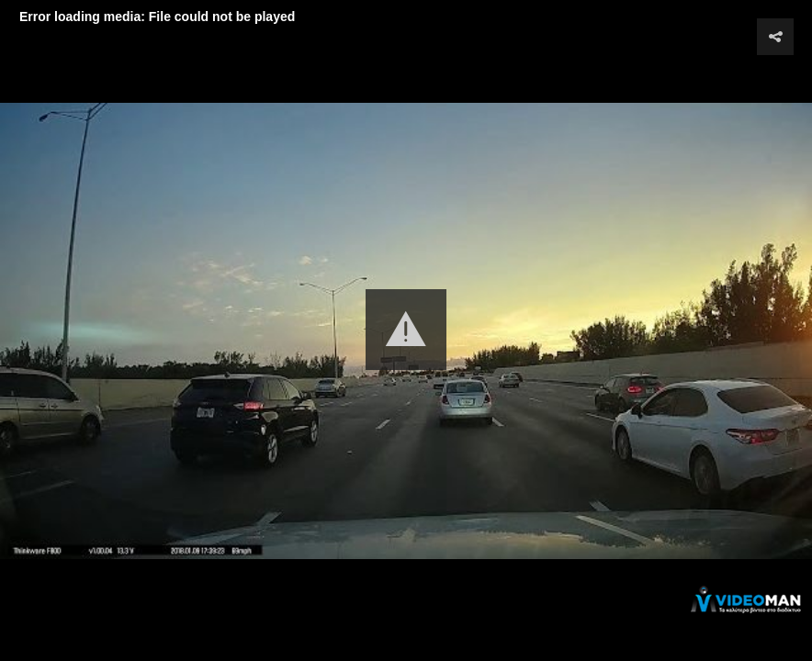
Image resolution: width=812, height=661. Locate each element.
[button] (406, 330)
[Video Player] (406, 330)
